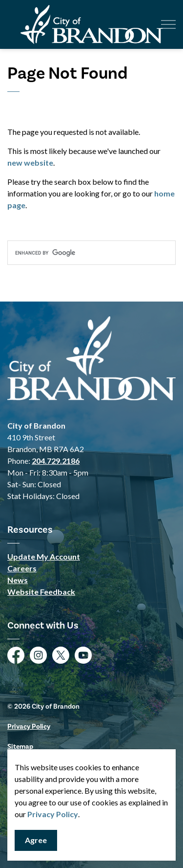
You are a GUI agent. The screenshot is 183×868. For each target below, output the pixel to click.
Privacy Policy (53, 814)
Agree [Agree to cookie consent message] (36, 840)
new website (30, 163)
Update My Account (44, 556)
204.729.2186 (56, 461)
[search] (91, 253)
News (18, 580)
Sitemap (20, 747)
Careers (22, 568)
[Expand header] (168, 24)
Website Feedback (41, 592)
